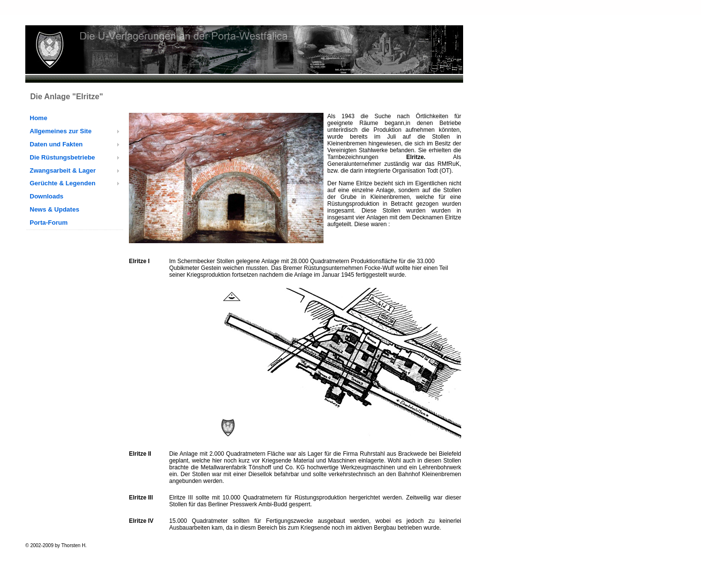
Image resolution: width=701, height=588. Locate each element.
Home (38, 118)
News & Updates (54, 209)
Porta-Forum (49, 223)
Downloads (46, 196)
